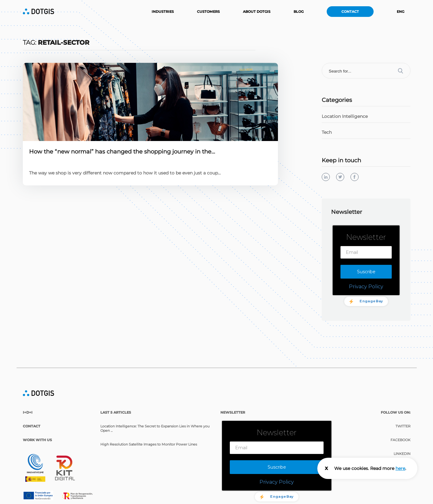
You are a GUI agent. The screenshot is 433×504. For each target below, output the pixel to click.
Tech (327, 132)
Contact (350, 12)
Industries (163, 12)
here (400, 468)
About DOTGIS (257, 12)
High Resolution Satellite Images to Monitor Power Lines (149, 444)
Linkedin (402, 453)
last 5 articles (116, 412)
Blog (299, 12)
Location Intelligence (345, 116)
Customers (208, 12)
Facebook (400, 439)
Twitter (403, 426)
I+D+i (28, 412)
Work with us (37, 439)
